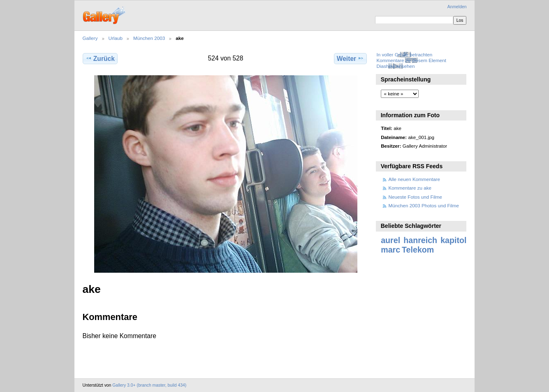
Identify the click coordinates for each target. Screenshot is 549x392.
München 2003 (149, 38)
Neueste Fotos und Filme (416, 197)
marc (390, 250)
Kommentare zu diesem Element (411, 60)
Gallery (90, 38)
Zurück (100, 58)
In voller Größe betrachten (404, 55)
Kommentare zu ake (410, 188)
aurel (390, 240)
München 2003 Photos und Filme (424, 205)
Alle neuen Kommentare (414, 179)
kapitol (453, 240)
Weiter (351, 58)
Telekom (418, 250)
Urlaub (116, 38)
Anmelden (457, 7)
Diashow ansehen (395, 66)
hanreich (420, 240)
